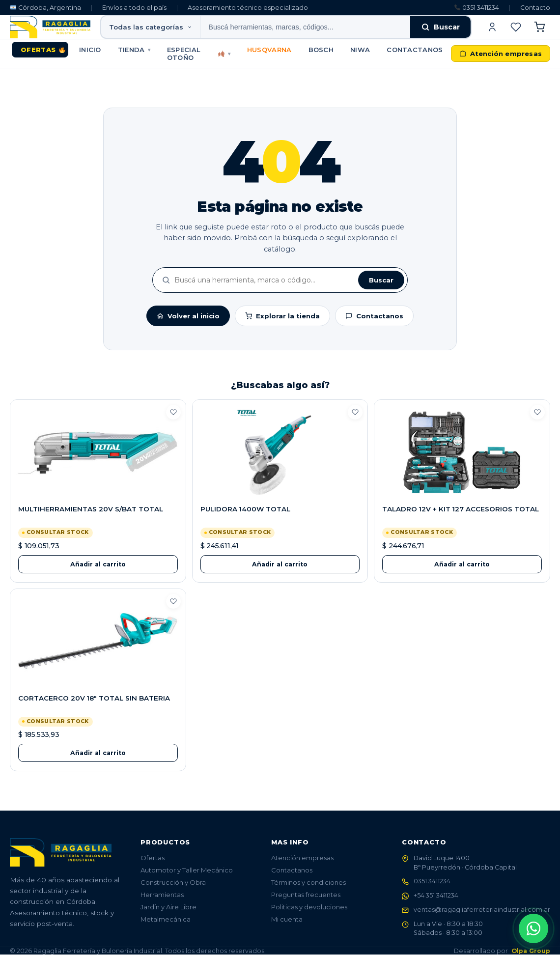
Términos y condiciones (308, 882)
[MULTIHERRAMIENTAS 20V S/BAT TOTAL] (98, 452)
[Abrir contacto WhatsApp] (533, 928)
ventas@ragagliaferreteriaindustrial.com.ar (482, 910)
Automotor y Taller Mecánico (187, 870)
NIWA (360, 50)
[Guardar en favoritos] (173, 412)
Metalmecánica (166, 919)
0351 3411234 (477, 8)
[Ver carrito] (539, 27)
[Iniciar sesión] (492, 27)
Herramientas (162, 895)
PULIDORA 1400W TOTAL (245, 509)
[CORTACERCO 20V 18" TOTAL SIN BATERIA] (98, 642)
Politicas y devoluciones (309, 907)
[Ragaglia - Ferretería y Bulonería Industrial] (50, 27)
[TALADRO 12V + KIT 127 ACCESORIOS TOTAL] (462, 452)
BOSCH (321, 50)
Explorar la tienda (282, 316)
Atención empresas (302, 858)
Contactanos (415, 50)
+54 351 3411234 (436, 896)
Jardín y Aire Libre (168, 907)
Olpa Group (531, 951)
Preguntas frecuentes (306, 895)
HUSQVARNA (269, 50)
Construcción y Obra (173, 882)
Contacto (535, 8)
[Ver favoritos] (516, 27)
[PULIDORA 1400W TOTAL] (280, 452)
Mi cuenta (287, 919)
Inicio (90, 50)
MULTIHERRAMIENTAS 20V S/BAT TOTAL (91, 509)
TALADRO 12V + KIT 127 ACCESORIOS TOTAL (461, 509)
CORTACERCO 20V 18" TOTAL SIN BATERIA (94, 698)
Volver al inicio (188, 316)
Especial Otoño (199, 54)
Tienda (134, 50)
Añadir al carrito (98, 564)
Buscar (440, 27)
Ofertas (43, 50)
